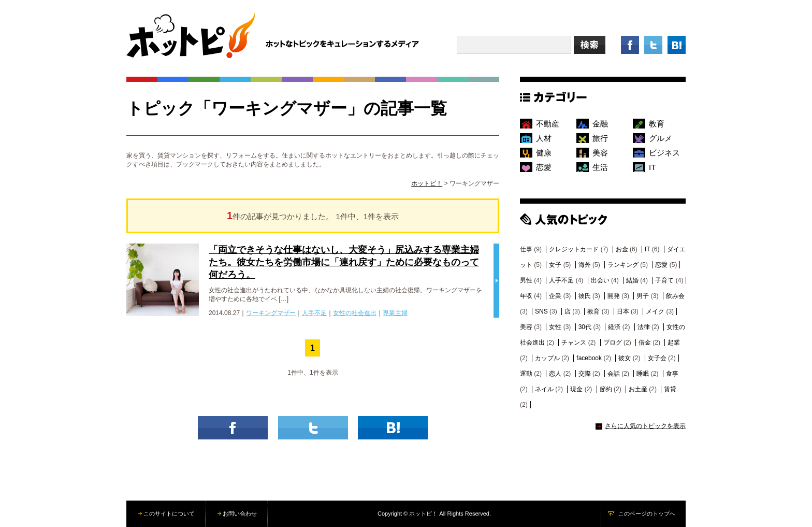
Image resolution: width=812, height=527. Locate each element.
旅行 (600, 138)
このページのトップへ (647, 514)
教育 (657, 124)
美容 (600, 153)
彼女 (625, 358)
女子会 (657, 358)
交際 (585, 374)
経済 (614, 327)
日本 (623, 311)
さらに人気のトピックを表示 (645, 426)
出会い (600, 280)
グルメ (661, 138)
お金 (622, 249)
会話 (614, 374)
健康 (544, 153)
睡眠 (643, 374)
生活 (600, 167)
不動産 (548, 124)
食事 (672, 374)
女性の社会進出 (355, 313)
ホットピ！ (427, 183)
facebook (589, 358)
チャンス (574, 343)
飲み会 (675, 296)
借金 (645, 343)
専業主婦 (395, 313)
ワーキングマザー (271, 313)
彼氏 (585, 296)
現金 (576, 389)
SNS (541, 311)
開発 (614, 296)
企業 (555, 296)
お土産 (638, 389)
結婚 (632, 280)
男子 (643, 296)
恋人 (555, 374)
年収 (526, 296)
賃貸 (670, 389)
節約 (606, 389)
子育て (664, 280)
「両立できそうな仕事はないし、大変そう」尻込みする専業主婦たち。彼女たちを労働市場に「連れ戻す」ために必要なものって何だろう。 (344, 262)
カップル (547, 358)
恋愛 (544, 167)
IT (652, 167)
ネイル (544, 389)
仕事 (526, 249)
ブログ (613, 343)
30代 (585, 327)
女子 (555, 265)
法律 (644, 327)
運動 (526, 374)
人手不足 (314, 313)
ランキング (623, 265)
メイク (655, 311)
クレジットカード (574, 249)
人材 (544, 138)
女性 (555, 327)
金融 (600, 124)
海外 (585, 265)
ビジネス (664, 153)
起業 (674, 343)
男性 (526, 280)
